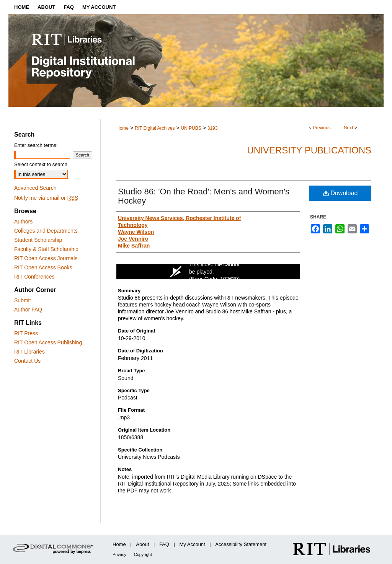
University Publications (309, 150)
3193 (213, 128)
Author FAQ (28, 310)
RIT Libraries (29, 352)
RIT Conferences (34, 277)
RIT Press (26, 333)
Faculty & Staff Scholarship (46, 249)
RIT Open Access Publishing (48, 342)
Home (122, 128)
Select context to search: (41, 164)
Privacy (119, 554)
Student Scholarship (38, 240)
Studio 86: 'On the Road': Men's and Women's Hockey (204, 196)
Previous (322, 128)
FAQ (164, 544)
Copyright (143, 554)
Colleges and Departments (46, 231)
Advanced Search (35, 188)
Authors (23, 222)
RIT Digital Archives (155, 128)
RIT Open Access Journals (46, 258)
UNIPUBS (191, 128)
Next (349, 128)
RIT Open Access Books (43, 267)
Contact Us (27, 361)
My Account (192, 544)
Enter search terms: (36, 145)
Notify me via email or (46, 198)
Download (341, 193)
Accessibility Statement (241, 544)
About (142, 544)
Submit (23, 300)
